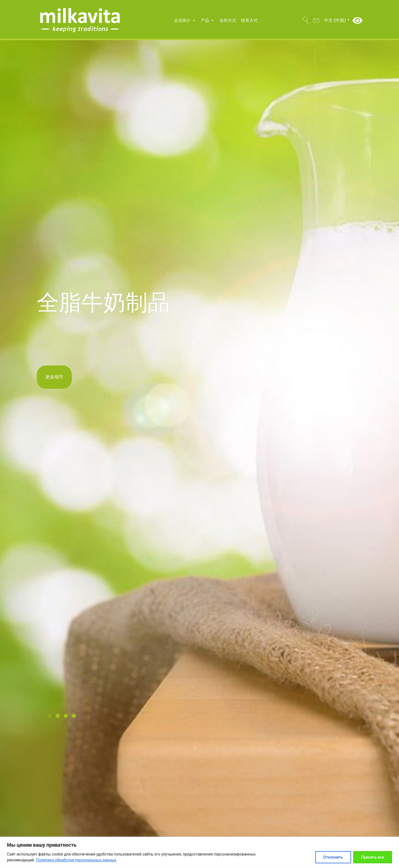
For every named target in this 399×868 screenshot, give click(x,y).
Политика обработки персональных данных (76, 860)
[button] (52, 716)
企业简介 (185, 20)
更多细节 (54, 377)
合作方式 (228, 20)
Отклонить (333, 857)
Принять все (373, 857)
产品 (208, 20)
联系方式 (249, 20)
